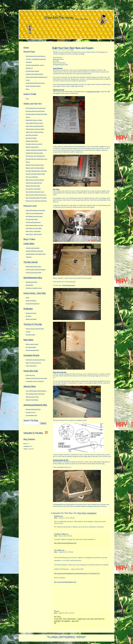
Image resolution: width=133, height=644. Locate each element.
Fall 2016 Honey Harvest (32, 71)
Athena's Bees (30, 386)
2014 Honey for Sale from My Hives (36, 360)
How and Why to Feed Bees (33, 189)
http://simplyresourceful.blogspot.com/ (65, 543)
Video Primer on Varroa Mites (34, 228)
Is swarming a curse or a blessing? (35, 381)
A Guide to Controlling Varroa (34, 288)
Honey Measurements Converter (34, 225)
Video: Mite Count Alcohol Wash (35, 126)
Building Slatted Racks (32, 141)
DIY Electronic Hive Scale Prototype (36, 56)
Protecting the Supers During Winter (35, 174)
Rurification (28, 309)
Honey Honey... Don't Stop (35, 293)
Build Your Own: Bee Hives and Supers (73, 48)
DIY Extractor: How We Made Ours (35, 156)
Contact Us (54, 636)
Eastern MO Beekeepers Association (35, 210)
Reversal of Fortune (31, 313)
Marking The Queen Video (33, 186)
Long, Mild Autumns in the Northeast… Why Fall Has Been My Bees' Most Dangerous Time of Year (36, 394)
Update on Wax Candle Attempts (34, 74)
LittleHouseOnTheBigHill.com (67, 636)
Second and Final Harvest (33, 303)
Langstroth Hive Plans (93, 92)
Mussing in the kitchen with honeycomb (36, 378)
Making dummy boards (32, 344)
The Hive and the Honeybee (33, 222)
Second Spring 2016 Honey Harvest (35, 83)
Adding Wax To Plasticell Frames (35, 132)
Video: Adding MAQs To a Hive (34, 123)
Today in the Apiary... (32, 366)
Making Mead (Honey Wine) (33, 266)
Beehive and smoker (31, 319)
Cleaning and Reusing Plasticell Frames (36, 150)
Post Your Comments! (87, 513)
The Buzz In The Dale (33, 324)
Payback (28, 332)
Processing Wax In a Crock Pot (34, 144)
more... (28, 89)
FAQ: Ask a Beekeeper (32, 177)
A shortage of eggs (31, 412)
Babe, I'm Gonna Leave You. (33, 363)
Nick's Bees (28, 340)
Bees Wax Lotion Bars (32, 135)
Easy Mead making (31, 347)
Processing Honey (31, 335)
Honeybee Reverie (31, 355)
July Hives (29, 316)
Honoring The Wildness (32, 400)
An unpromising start (31, 415)
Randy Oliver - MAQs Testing (34, 234)
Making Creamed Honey (32, 147)
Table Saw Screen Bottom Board (34, 213)
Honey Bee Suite (31, 371)
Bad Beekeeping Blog (33, 278)
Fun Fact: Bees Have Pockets (34, 272)
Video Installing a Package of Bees (35, 129)
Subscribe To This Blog (33, 433)
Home (26, 48)
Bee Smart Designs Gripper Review (35, 111)
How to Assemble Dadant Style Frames (36, 198)
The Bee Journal (30, 262)
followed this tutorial (69, 285)
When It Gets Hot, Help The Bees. (35, 329)
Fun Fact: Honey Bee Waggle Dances (36, 269)
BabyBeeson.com (81, 636)
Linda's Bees (29, 244)
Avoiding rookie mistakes (33, 248)
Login (48, 636)
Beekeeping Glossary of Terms (34, 120)
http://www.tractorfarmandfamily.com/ (65, 582)
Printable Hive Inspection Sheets (34, 153)
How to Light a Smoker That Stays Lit (36, 195)
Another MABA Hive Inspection (34, 251)
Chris (72, 50)
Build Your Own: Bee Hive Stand (35, 165)
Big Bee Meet (29, 285)
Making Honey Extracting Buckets (35, 180)
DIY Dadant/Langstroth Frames (34, 216)
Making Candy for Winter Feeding (35, 168)
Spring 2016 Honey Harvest (33, 86)
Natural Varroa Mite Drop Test (34, 183)
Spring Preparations (31, 300)
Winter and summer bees (32, 350)
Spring (28, 297)
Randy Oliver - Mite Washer (33, 231)
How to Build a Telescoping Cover (35, 192)
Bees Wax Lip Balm (31, 138)
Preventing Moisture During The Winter (36, 171)
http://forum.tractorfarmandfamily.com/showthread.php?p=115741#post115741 (77, 573)
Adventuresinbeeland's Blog (35, 405)
